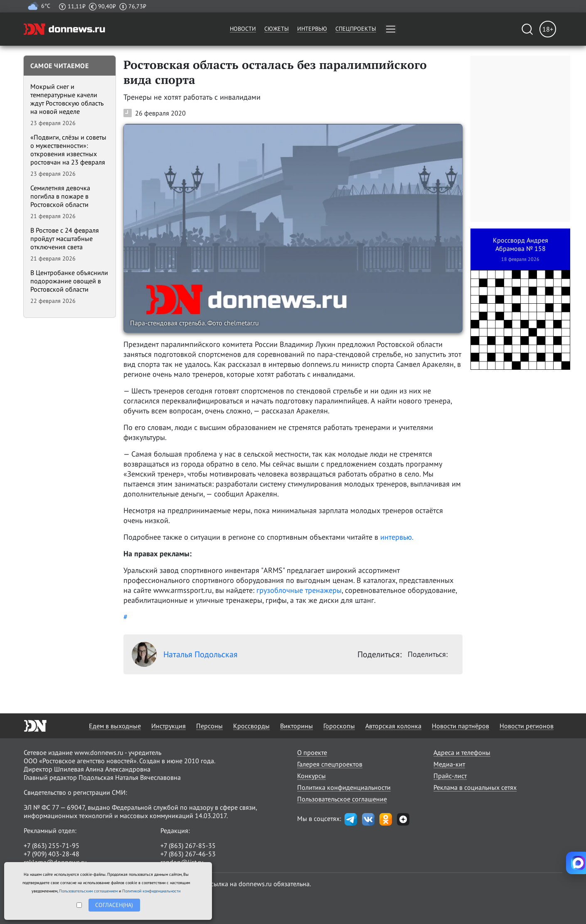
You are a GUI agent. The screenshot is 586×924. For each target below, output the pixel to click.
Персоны (209, 726)
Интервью (312, 29)
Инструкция (169, 726)
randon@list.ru (182, 862)
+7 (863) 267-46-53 (188, 854)
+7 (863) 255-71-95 (52, 845)
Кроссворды (251, 726)
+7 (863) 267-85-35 (188, 845)
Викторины (297, 726)
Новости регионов (527, 726)
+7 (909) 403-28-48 (52, 854)
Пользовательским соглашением (88, 891)
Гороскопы (339, 726)
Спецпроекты (356, 29)
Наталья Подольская (185, 654)
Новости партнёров (460, 726)
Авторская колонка (393, 726)
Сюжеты (277, 29)
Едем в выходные (115, 726)
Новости (243, 29)
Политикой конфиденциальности (151, 891)
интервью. (397, 537)
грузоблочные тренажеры (299, 590)
